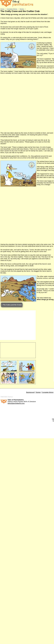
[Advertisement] (27, 103)
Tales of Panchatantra (16, 400)
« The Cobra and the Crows (12, 305)
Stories (38, 392)
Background (30, 392)
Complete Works (48, 392)
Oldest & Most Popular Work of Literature (22, 402)
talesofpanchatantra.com (16, 403)
